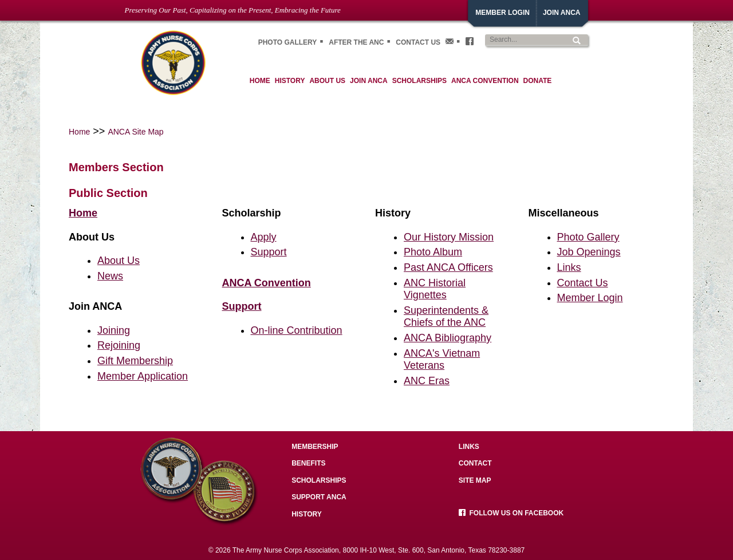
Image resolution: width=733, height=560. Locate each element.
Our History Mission (449, 237)
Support (269, 252)
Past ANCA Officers (448, 267)
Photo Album (433, 252)
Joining (114, 330)
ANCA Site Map (135, 132)
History (307, 514)
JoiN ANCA (562, 13)
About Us (119, 261)
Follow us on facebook (511, 513)
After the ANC (356, 42)
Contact (475, 463)
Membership (315, 447)
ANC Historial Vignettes (435, 289)
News (110, 276)
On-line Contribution (297, 330)
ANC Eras (427, 381)
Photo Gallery (588, 237)
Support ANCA (319, 497)
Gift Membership (135, 361)
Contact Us (418, 42)
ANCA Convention (267, 283)
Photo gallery (288, 42)
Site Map (475, 480)
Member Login (503, 13)
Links (569, 267)
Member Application (143, 376)
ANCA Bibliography (448, 338)
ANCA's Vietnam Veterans (442, 360)
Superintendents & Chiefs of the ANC (446, 317)
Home (79, 132)
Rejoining (119, 345)
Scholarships (319, 480)
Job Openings (589, 252)
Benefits (308, 463)
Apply (264, 237)
